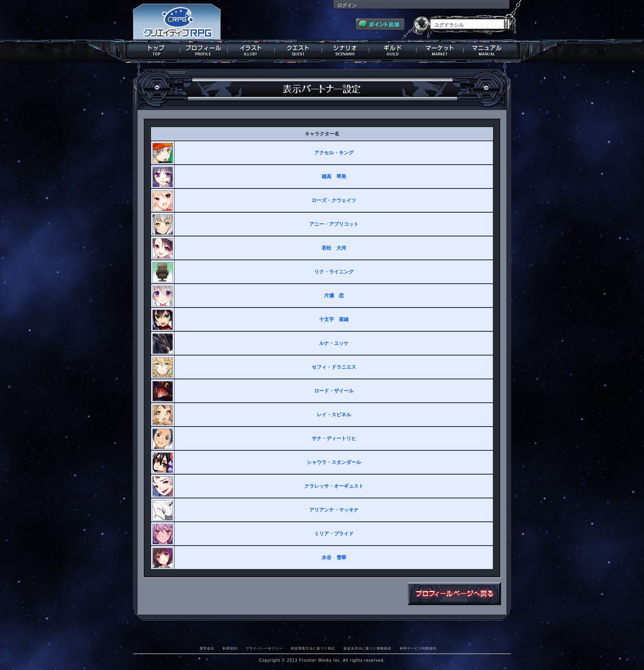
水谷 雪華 (334, 558)
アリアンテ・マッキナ (334, 510)
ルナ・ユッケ (334, 343)
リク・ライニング (334, 272)
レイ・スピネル (334, 415)
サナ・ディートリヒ (334, 438)
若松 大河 (334, 248)
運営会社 (207, 648)
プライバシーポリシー (264, 648)
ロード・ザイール (334, 391)
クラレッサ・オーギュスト (334, 486)
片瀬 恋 (334, 296)
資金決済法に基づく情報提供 (367, 648)
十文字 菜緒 (334, 319)
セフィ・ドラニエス (334, 367)
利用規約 (230, 648)
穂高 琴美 (334, 177)
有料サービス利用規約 (418, 648)
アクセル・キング (334, 153)
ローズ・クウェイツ (334, 200)
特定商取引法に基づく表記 (313, 648)
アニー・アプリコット (334, 224)
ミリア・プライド (334, 534)
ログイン (347, 5)
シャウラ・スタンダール (334, 462)
